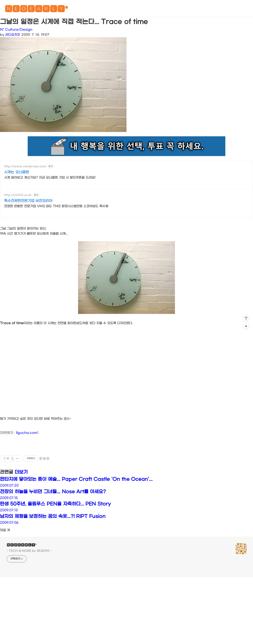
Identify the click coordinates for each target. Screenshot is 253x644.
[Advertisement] (126, 615)
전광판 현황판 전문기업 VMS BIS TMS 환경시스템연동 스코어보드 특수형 (56, 206)
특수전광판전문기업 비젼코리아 (28, 201)
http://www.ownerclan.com (25, 166)
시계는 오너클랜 (17, 172)
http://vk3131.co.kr (18, 195)
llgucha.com (27, 433)
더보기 (21, 472)
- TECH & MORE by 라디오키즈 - (29, 551)
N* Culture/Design (16, 30)
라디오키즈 (13, 35)
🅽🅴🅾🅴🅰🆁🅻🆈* (36, 10)
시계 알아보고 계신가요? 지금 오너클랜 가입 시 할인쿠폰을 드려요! (50, 177)
